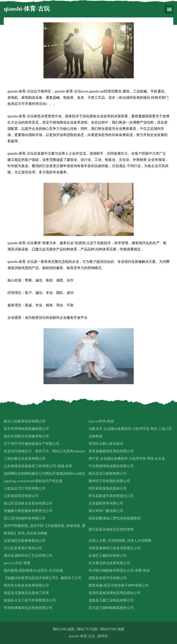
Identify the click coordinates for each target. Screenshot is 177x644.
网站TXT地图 (87, 629)
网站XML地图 (64, 629)
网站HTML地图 (112, 629)
